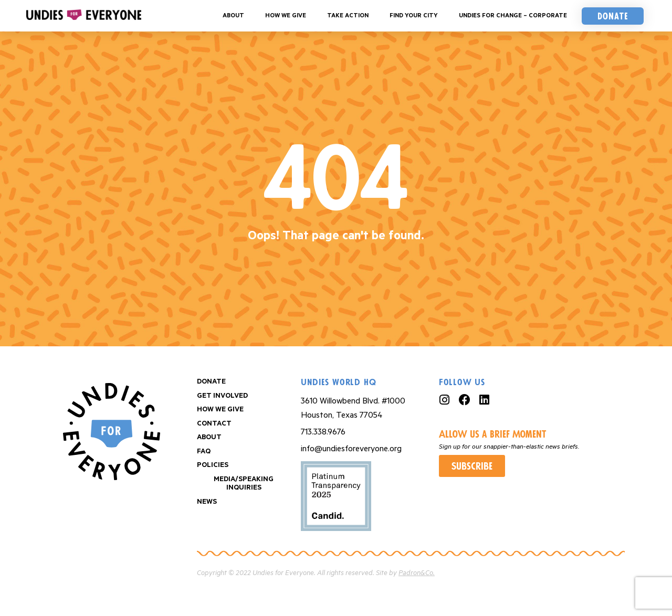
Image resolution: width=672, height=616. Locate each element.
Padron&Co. (417, 573)
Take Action (348, 15)
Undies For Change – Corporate (513, 15)
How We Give (286, 15)
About (233, 15)
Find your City (414, 15)
